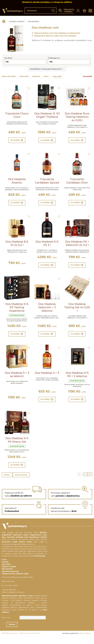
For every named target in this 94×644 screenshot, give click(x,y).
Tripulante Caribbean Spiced (47, 182)
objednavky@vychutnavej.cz (13, 599)
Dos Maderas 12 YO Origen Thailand (47, 115)
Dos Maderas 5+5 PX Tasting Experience (17, 311)
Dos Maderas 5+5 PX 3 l (47, 246)
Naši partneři (7, 576)
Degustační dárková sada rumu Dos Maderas (55, 36)
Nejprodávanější (9, 76)
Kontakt (5, 569)
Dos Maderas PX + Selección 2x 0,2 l (77, 246)
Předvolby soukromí (10, 640)
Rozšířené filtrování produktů (47, 69)
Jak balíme (6, 571)
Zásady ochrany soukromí (30, 640)
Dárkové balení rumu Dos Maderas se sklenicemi (57, 33)
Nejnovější (57, 76)
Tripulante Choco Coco (17, 115)
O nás (4, 567)
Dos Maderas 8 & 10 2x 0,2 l (17, 246)
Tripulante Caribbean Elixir (77, 182)
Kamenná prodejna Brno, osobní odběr (17, 584)
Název (46, 76)
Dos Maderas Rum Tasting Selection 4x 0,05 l (77, 117)
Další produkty (21, 482)
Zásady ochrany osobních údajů (15, 581)
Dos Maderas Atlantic (17, 182)
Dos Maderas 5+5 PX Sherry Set (17, 446)
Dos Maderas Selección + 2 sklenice (47, 311)
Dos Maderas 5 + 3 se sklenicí (17, 379)
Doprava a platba (9, 574)
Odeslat (25, 632)
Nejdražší (36, 76)
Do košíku (17, 141)
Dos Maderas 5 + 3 (47, 377)
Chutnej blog (40, 563)
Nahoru (7, 482)
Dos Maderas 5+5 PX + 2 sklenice (77, 379)
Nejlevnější (24, 76)
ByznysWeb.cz (85, 641)
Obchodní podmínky (10, 579)
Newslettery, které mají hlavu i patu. (17, 603)
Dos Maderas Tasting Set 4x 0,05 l (77, 311)
